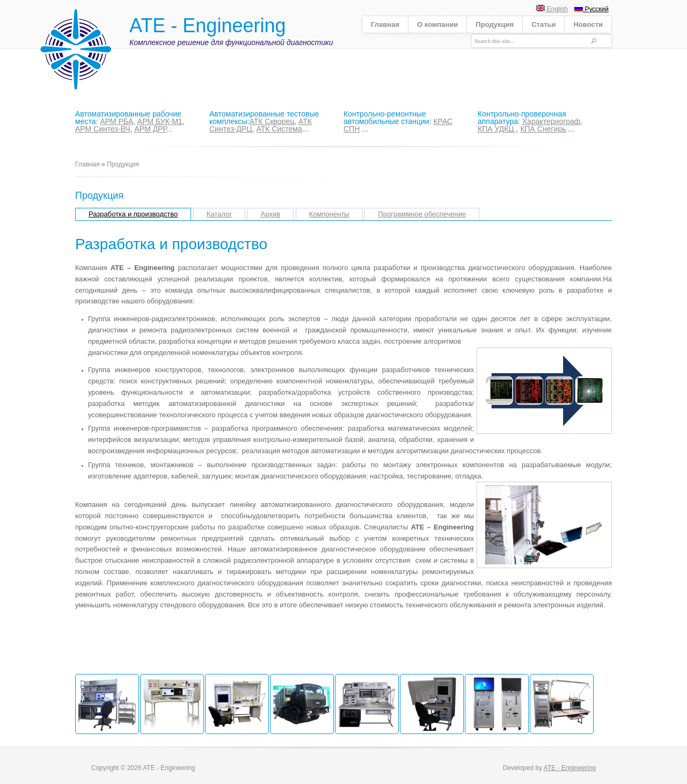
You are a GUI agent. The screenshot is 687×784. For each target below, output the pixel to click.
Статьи (543, 24)
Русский (591, 9)
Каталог (219, 214)
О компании (437, 24)
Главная (385, 24)
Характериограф (551, 121)
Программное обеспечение (422, 214)
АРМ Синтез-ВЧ (103, 129)
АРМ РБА (116, 121)
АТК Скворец (272, 121)
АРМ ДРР (150, 129)
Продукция (495, 24)
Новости (588, 24)
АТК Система (279, 129)
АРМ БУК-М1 (160, 121)
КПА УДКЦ (497, 129)
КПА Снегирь (543, 129)
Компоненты (329, 214)
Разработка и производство (133, 214)
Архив (271, 214)
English (552, 9)
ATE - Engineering (207, 26)
